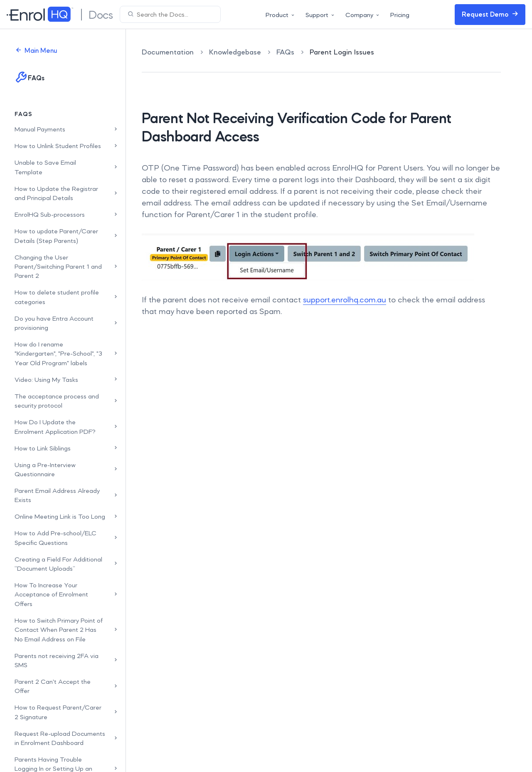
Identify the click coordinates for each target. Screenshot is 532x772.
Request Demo (490, 14)
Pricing (400, 15)
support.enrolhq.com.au (345, 299)
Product (281, 15)
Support (320, 15)
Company (363, 15)
